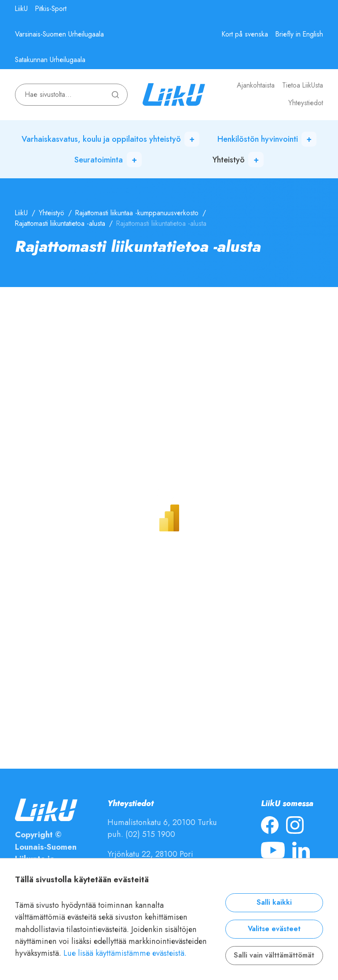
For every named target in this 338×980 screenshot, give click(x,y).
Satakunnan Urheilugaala (50, 60)
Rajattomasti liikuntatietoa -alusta (60, 224)
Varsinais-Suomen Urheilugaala (59, 34)
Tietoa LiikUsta (303, 85)
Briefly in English (299, 34)
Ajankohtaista (256, 85)
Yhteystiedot (306, 103)
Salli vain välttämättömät (274, 955)
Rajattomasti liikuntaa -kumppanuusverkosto (137, 213)
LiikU (21, 9)
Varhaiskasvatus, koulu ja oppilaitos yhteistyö (101, 139)
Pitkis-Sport (51, 9)
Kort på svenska (245, 34)
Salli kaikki (274, 903)
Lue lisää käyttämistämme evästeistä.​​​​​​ (125, 953)
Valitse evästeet (274, 929)
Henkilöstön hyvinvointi (258, 139)
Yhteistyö (229, 160)
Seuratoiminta (99, 160)
